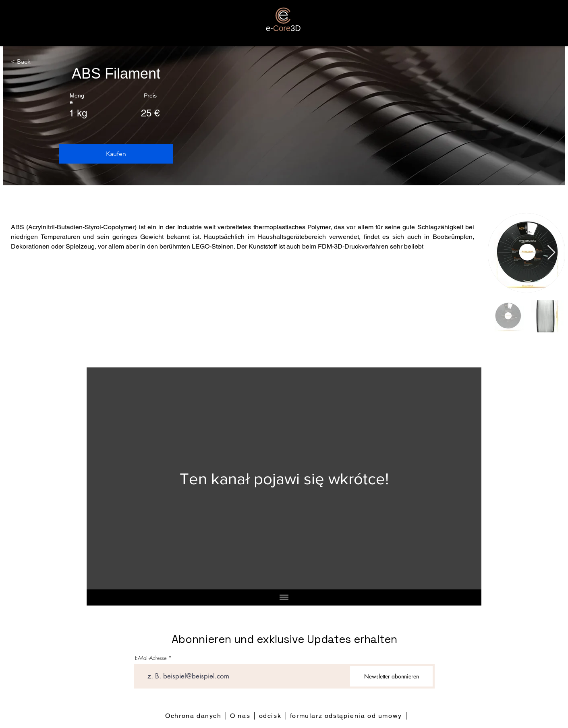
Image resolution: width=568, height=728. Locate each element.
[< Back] (23, 62)
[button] (116, 154)
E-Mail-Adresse (151, 658)
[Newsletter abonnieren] (391, 676)
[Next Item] (551, 253)
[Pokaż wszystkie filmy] (284, 597)
